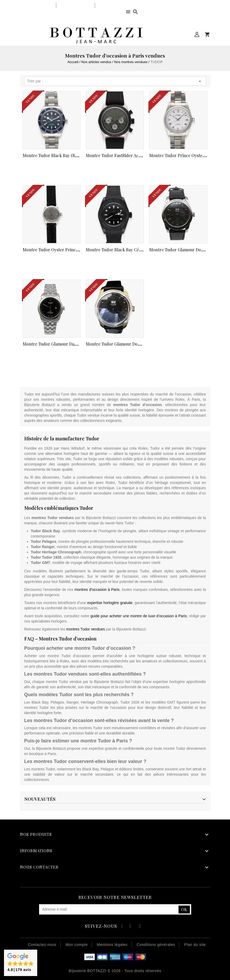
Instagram (140, 927)
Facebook (121, 927)
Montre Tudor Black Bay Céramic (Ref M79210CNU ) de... (140, 250)
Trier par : (115, 81)
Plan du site (195, 945)
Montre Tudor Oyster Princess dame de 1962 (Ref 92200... (78, 250)
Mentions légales (112, 945)
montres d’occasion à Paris (97, 590)
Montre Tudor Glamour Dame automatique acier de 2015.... (79, 344)
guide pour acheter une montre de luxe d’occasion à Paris (139, 616)
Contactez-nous (42, 945)
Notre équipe (109, 5)
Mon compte (197, 34)
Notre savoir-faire (75, 5)
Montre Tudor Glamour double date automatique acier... (140, 344)
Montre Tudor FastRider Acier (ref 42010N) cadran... (137, 155)
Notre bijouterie (39, 5)
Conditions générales (156, 945)
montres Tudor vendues (85, 629)
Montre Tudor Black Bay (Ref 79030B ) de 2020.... (70, 155)
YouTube (131, 927)
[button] (21, 963)
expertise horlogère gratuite (110, 603)
